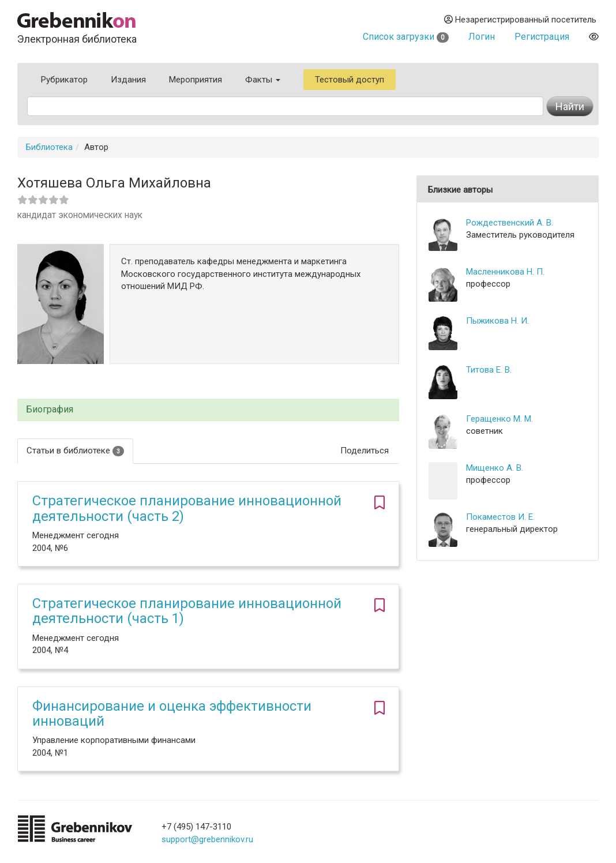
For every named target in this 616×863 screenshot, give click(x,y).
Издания (128, 80)
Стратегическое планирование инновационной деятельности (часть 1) (187, 611)
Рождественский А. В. (510, 223)
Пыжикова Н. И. (497, 321)
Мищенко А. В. (495, 468)
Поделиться (365, 451)
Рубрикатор (64, 80)
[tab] (208, 410)
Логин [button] (482, 37)
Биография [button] (50, 410)
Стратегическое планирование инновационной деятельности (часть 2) (187, 508)
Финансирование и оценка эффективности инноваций (172, 714)
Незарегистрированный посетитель (520, 20)
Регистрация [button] (542, 37)
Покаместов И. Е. (500, 517)
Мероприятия (196, 80)
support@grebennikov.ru (207, 839)
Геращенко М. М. (499, 419)
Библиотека (49, 147)
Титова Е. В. (489, 370)
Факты (263, 80)
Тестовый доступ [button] (350, 80)
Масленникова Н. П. (505, 272)
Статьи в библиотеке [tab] (75, 451)
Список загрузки (406, 37)
